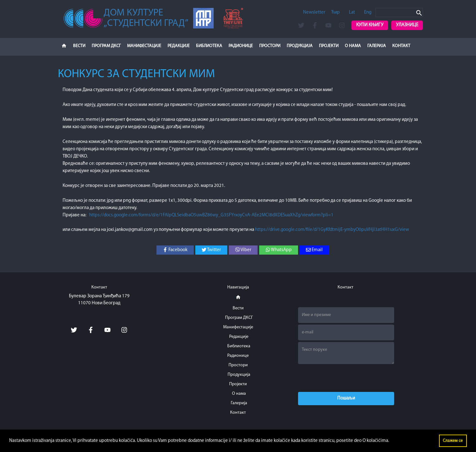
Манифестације (144, 46)
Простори (270, 46)
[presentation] (346, 378)
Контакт (401, 46)
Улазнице (407, 25)
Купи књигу (370, 25)
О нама (353, 46)
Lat (352, 12)
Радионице (241, 46)
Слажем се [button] (453, 441)
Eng (368, 12)
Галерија (377, 46)
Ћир (336, 12)
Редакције (179, 46)
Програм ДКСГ (106, 46)
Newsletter (314, 12)
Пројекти (329, 46)
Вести (79, 46)
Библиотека (209, 46)
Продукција (300, 46)
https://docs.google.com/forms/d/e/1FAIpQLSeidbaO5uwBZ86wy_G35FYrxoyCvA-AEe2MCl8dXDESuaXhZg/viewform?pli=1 (211, 215)
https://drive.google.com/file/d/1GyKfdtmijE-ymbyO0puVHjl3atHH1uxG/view (332, 230)
